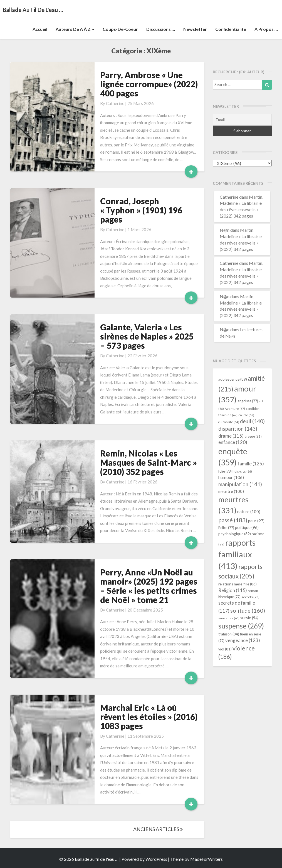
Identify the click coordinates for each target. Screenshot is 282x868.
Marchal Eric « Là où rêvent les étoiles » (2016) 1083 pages (149, 717)
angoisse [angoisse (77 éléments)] (248, 401)
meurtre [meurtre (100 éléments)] (231, 491)
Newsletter (195, 29)
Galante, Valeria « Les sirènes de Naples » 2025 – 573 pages (147, 336)
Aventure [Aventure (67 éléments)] (235, 409)
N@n (225, 230)
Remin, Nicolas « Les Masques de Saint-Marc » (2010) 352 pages (149, 462)
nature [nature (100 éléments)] (249, 512)
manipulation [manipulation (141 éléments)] (240, 484)
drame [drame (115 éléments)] (231, 436)
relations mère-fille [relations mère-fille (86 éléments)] (238, 584)
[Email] (242, 120)
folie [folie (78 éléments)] (225, 471)
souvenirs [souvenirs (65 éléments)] (229, 618)
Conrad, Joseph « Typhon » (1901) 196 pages (141, 210)
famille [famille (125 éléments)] (251, 464)
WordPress (156, 859)
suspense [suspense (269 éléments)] (241, 626)
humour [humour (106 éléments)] (231, 477)
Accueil (40, 29)
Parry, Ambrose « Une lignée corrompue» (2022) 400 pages (149, 84)
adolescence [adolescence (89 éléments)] (233, 379)
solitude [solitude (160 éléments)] (248, 610)
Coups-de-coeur (120, 29)
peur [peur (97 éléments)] (256, 521)
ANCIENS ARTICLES (158, 829)
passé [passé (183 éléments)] (233, 520)
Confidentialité (231, 29)
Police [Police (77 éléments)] (226, 528)
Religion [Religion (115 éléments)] (233, 590)
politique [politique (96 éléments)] (247, 527)
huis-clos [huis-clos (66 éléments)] (242, 471)
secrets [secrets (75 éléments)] (250, 597)
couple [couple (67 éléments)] (246, 415)
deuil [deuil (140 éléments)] (252, 421)
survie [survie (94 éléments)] (249, 618)
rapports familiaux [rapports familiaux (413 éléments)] (237, 554)
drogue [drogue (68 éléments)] (253, 436)
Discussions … (161, 29)
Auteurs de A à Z (75, 29)
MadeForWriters (206, 859)
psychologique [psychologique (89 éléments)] (235, 534)
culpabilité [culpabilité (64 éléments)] (229, 422)
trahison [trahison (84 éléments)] (229, 634)
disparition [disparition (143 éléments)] (238, 429)
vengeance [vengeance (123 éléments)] (243, 640)
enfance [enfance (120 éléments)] (233, 442)
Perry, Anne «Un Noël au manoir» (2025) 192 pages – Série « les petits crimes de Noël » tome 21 (149, 586)
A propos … (266, 29)
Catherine (115, 103)
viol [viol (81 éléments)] (225, 649)
